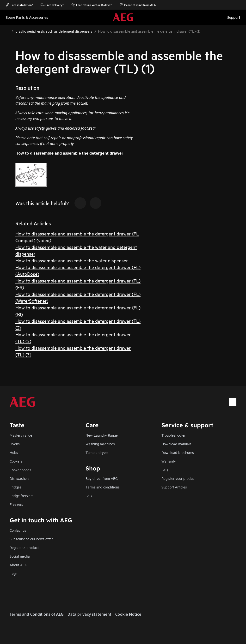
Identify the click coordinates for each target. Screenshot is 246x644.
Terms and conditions (103, 487)
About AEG (18, 565)
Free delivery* (52, 5)
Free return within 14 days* (92, 5)
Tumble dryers (97, 452)
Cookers (16, 461)
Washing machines (100, 444)
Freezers (16, 504)
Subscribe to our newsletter (31, 539)
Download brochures (178, 452)
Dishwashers (20, 478)
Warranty (169, 461)
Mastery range (21, 435)
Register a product (24, 547)
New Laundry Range (102, 435)
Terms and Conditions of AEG (37, 614)
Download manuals (176, 444)
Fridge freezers (22, 496)
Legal (14, 573)
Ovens (15, 444)
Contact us (18, 530)
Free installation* (19, 5)
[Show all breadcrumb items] (8, 31)
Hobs (14, 452)
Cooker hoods (20, 470)
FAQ (165, 470)
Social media (20, 556)
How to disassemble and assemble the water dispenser (72, 260)
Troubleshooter (173, 435)
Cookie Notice (128, 614)
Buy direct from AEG (102, 478)
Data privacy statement (89, 614)
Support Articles (174, 487)
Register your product (178, 478)
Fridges (15, 487)
